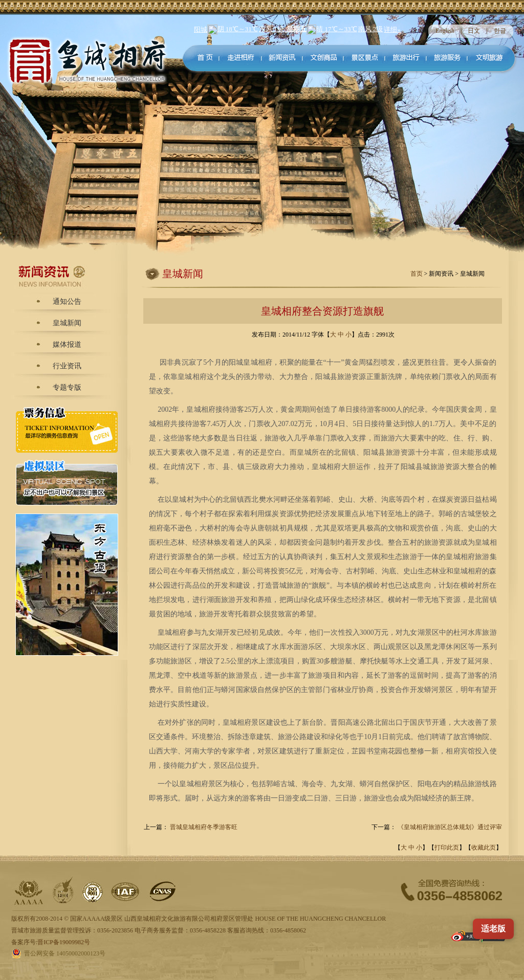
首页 (417, 274)
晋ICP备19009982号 (64, 942)
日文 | (481, 31)
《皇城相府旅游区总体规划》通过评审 (450, 827)
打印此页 (447, 848)
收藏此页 (484, 848)
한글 (500, 31)
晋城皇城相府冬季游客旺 (204, 827)
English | (452, 31)
